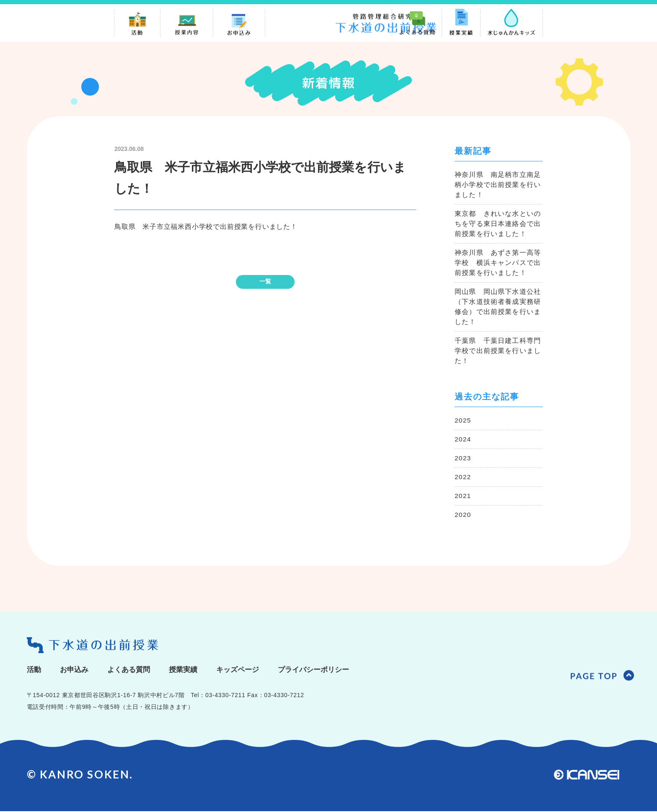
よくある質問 (132, 670)
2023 (463, 458)
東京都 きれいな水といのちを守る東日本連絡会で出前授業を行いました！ (498, 224)
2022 (463, 477)
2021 (463, 496)
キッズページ (246, 670)
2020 (463, 515)
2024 (463, 440)
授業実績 (189, 670)
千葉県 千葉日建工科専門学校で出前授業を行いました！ (498, 351)
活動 (34, 670)
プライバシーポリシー (325, 670)
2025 (463, 421)
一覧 (265, 282)
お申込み (76, 670)
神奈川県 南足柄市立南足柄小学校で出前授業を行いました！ (498, 185)
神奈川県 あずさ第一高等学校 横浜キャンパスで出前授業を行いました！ (498, 263)
